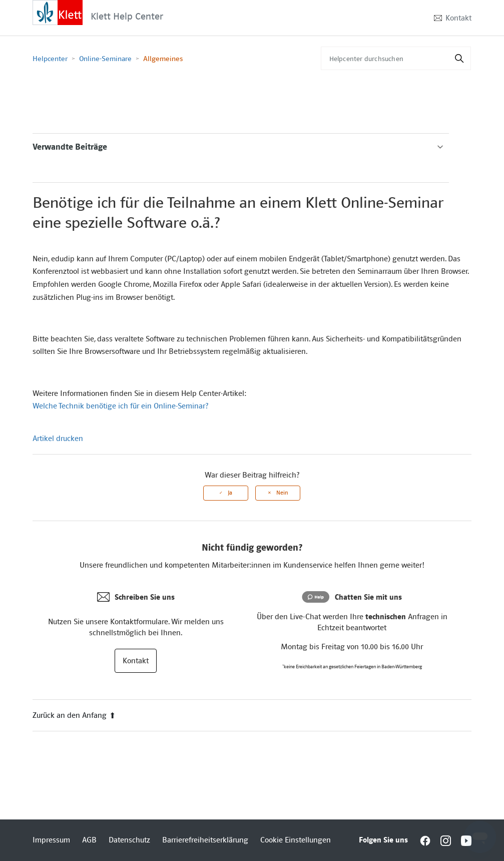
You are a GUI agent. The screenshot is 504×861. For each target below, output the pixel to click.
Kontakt (458, 18)
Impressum (51, 840)
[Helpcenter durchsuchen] (396, 58)
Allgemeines (163, 59)
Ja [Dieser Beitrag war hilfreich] (230, 493)
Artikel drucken (58, 439)
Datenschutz (129, 840)
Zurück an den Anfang (74, 715)
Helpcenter (50, 59)
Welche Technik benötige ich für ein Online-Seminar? (120, 406)
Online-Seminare (106, 59)
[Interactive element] (58, 12)
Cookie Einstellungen (296, 840)
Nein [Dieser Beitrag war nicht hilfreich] (282, 493)
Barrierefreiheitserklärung (205, 840)
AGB (89, 840)
